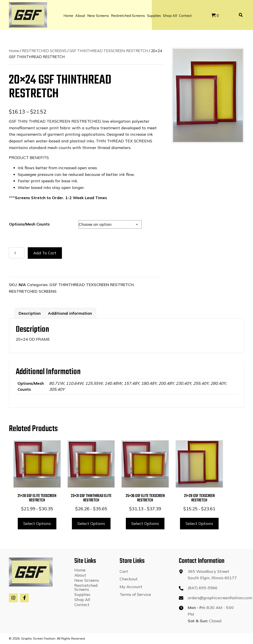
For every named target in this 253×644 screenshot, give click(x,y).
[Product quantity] (17, 253)
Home (14, 51)
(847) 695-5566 (203, 588)
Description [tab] (30, 313)
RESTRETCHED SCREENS (44, 51)
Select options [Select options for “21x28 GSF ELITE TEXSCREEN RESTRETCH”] (37, 523)
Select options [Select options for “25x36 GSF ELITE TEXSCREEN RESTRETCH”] (145, 523)
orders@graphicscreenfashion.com (220, 598)
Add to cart (45, 253)
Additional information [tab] (70, 313)
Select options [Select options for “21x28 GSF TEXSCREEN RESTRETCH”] (199, 523)
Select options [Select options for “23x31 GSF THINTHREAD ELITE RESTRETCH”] (91, 523)
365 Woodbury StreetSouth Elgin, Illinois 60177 (212, 575)
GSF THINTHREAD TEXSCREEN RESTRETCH (109, 51)
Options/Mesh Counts (29, 224)
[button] (13, 598)
